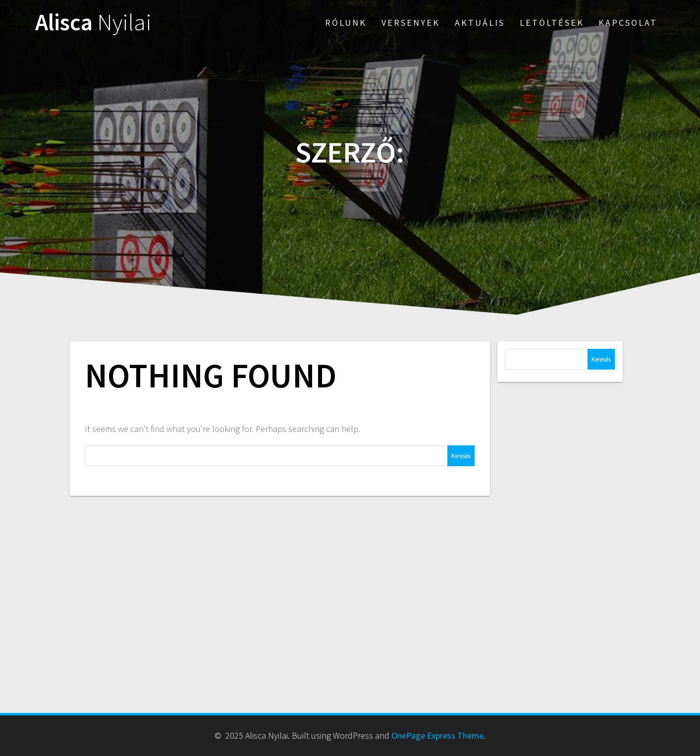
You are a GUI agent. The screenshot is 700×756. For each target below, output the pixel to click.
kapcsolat (628, 23)
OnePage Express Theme (437, 735)
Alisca (93, 23)
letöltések (552, 23)
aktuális (480, 23)
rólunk (346, 23)
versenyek (411, 23)
